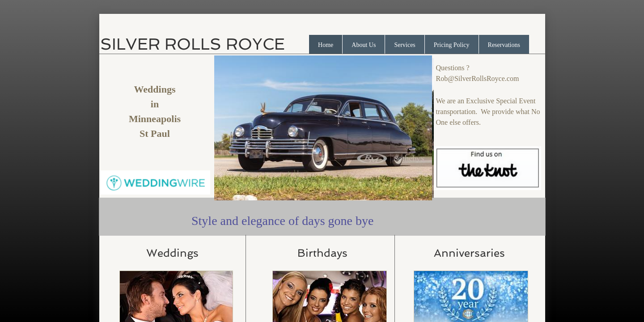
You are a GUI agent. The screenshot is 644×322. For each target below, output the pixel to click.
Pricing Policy (452, 45)
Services (405, 45)
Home (326, 45)
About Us (364, 45)
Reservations (504, 45)
